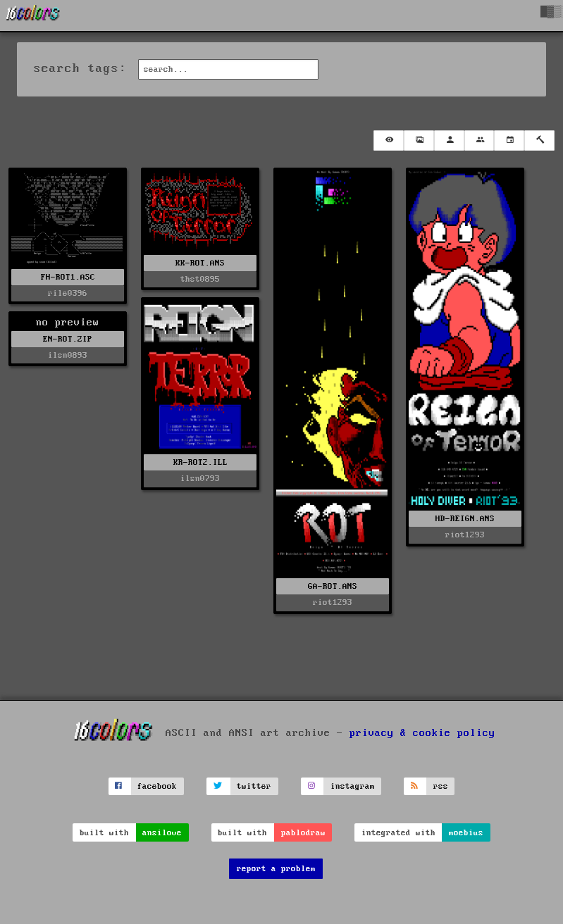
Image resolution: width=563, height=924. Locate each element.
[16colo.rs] (33, 15)
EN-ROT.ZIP (68, 339)
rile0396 (68, 293)
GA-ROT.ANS (333, 586)
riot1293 (333, 603)
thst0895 (200, 279)
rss (441, 786)
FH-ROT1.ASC (68, 277)
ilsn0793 (200, 479)
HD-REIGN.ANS (465, 519)
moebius (466, 833)
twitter (254, 786)
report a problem (276, 869)
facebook (157, 786)
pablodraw (303, 833)
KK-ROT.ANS (200, 263)
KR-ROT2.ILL (200, 462)
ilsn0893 (68, 355)
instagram (353, 786)
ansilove (162, 833)
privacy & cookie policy (422, 732)
